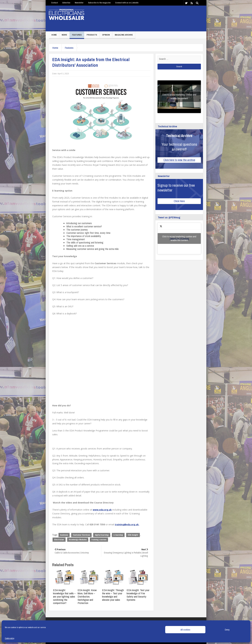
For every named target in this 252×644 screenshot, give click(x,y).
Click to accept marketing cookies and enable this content (179, 97)
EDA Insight (133, 535)
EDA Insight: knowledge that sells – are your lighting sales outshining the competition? (64, 596)
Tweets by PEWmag (179, 238)
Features (77, 35)
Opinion (106, 35)
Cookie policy (10, 638)
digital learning (102, 535)
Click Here (179, 201)
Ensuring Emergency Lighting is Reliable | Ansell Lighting (126, 553)
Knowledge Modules (78, 540)
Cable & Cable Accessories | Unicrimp (77, 551)
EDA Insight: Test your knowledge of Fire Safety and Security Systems (138, 595)
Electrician (59, 540)
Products (92, 35)
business (64, 535)
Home (54, 35)
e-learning (118, 535)
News (64, 35)
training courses (99, 540)
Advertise (66, 3)
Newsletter (79, 3)
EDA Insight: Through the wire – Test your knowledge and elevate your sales (113, 595)
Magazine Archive (124, 35)
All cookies (185, 630)
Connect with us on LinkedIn (127, 3)
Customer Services (81, 535)
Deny (227, 630)
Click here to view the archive (179, 160)
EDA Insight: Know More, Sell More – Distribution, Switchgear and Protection (87, 596)
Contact (54, 3)
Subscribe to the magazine (99, 3)
